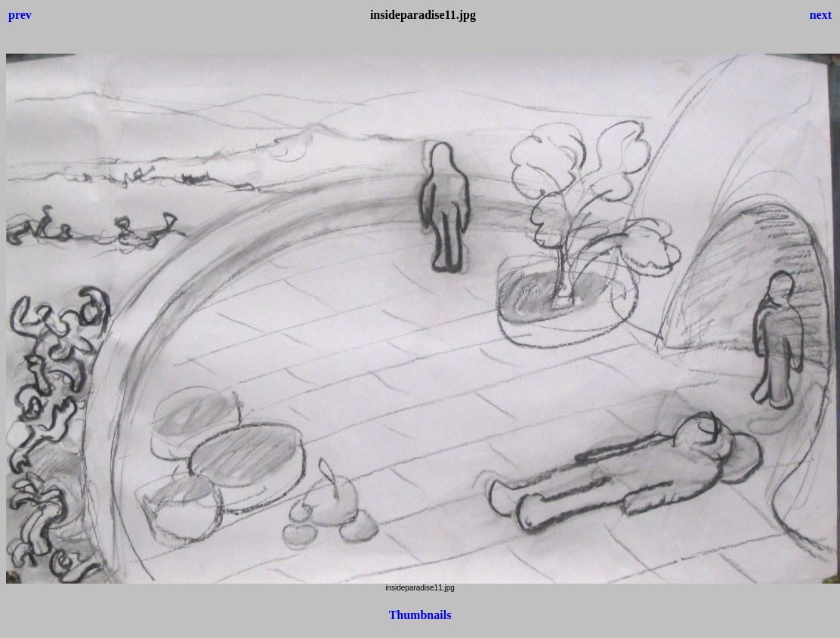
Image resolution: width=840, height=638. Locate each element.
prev (20, 15)
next (821, 15)
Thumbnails (420, 615)
